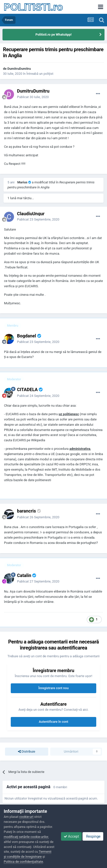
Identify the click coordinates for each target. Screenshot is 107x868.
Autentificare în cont (53, 722)
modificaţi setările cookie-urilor (26, 837)
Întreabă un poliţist (40, 74)
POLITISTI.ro (33, 7)
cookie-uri (26, 817)
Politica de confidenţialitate (23, 862)
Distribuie (27, 752)
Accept (71, 836)
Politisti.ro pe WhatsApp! (54, 34)
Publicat (33, 97)
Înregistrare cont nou (54, 688)
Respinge (93, 836)
